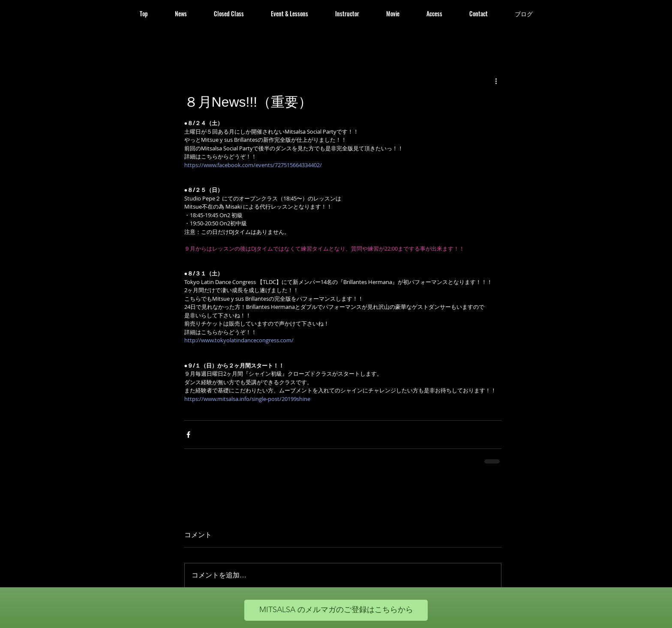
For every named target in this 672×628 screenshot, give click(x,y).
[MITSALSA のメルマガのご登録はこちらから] (336, 610)
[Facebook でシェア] (188, 435)
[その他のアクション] (496, 81)
